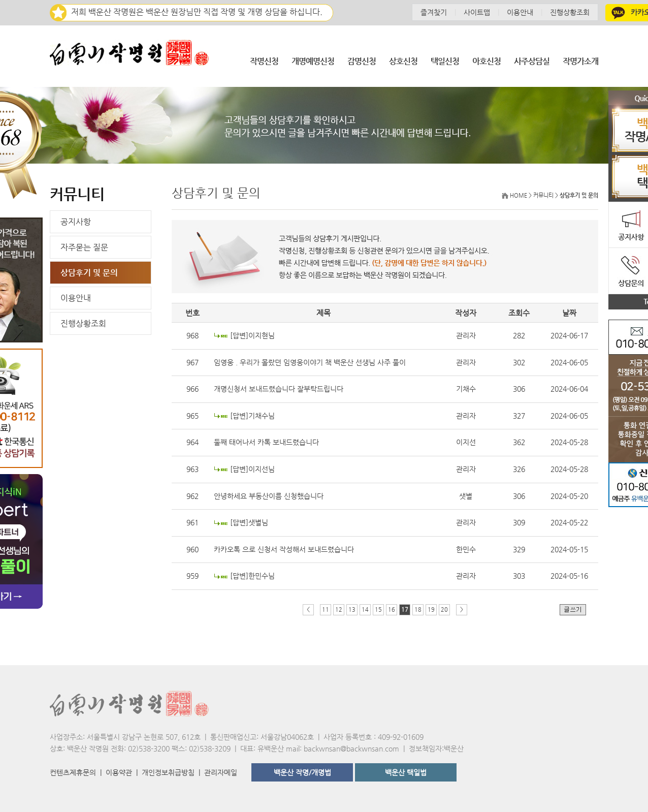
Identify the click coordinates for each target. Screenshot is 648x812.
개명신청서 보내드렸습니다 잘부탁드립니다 (279, 389)
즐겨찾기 (434, 12)
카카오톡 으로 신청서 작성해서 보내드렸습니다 (284, 549)
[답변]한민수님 (252, 576)
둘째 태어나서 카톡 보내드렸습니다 (266, 442)
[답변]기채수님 (252, 416)
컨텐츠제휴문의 (73, 772)
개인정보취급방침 (168, 772)
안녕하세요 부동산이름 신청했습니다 (269, 496)
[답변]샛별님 (249, 522)
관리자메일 (221, 772)
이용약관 (119, 772)
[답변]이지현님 (252, 335)
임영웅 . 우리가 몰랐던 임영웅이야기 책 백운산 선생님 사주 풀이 (310, 362)
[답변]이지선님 (252, 469)
